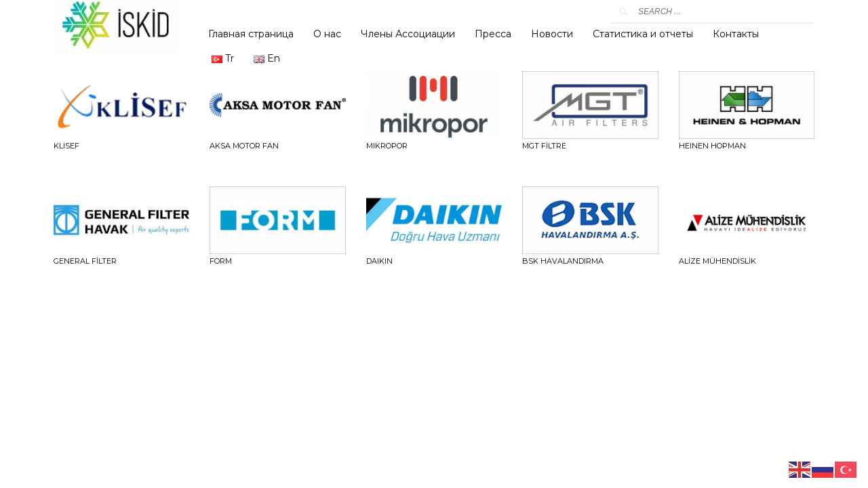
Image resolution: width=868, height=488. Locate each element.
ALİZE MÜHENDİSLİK (717, 261)
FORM (221, 261)
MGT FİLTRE (544, 146)
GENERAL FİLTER (85, 261)
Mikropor (387, 146)
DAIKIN (379, 261)
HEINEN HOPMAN (712, 146)
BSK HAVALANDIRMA (563, 261)
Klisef (66, 146)
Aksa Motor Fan (244, 146)
